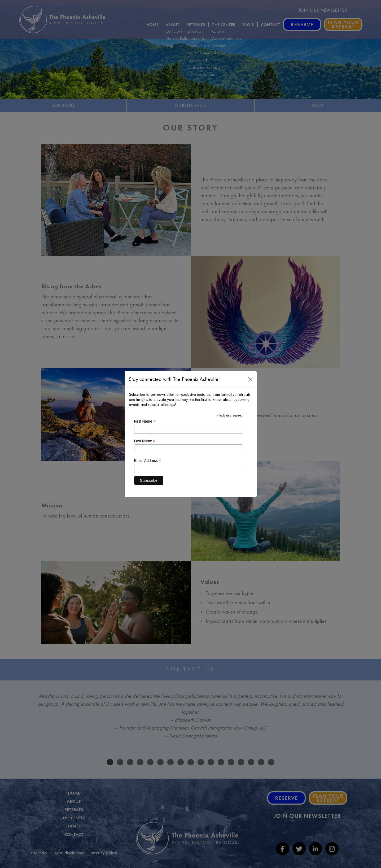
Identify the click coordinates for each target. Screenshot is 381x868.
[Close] (250, 379)
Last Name (145, 441)
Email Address (148, 461)
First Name (145, 421)
